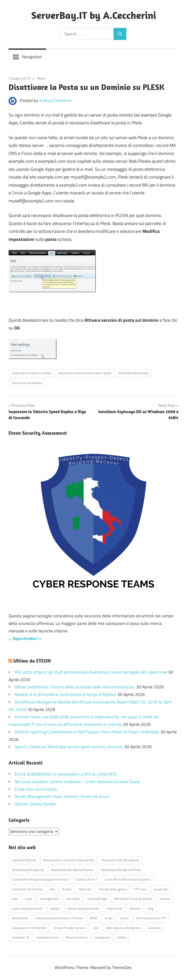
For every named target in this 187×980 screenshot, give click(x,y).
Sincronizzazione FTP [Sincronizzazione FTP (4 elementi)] (151, 918)
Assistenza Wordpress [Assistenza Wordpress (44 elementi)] (28, 870)
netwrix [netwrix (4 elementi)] (165, 899)
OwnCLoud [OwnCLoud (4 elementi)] (115, 908)
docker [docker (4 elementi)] (67, 889)
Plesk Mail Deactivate (134, 373)
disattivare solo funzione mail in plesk (85, 373)
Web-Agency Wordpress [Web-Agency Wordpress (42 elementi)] (123, 928)
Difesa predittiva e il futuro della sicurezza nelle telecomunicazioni (75, 687)
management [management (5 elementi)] (49, 899)
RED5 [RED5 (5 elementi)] (94, 918)
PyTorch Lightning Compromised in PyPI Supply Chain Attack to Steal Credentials (87, 732)
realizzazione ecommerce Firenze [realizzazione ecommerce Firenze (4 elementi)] (59, 918)
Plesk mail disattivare (27, 383)
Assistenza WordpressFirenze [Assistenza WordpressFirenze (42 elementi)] (72, 870)
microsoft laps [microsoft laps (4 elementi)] (97, 899)
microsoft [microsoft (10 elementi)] (73, 899)
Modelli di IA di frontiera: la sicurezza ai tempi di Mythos (65, 694)
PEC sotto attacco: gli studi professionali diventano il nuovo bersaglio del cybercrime (91, 672)
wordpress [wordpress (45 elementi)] (102, 937)
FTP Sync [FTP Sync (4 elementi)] (140, 889)
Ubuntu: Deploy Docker (35, 804)
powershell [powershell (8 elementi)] (20, 918)
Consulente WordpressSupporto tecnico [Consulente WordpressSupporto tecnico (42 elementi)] (40, 879)
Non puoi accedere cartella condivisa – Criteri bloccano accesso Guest (77, 782)
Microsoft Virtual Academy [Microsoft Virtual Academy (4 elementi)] (133, 899)
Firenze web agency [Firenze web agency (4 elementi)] (113, 889)
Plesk (41, 78)
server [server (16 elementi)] (125, 918)
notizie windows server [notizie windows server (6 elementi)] (83, 908)
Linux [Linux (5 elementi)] (29, 899)
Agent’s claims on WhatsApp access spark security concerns (69, 747)
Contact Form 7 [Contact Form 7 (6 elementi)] (87, 879)
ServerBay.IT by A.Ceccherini (94, 15)
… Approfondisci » (25, 638)
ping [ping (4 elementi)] (151, 908)
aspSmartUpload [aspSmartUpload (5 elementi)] (24, 860)
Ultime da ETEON (32, 661)
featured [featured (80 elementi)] (85, 889)
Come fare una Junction (36, 789)
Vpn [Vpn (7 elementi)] (96, 928)
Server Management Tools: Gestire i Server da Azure (62, 796)
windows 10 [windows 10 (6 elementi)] (21, 937)
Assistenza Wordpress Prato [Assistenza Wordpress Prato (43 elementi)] (121, 870)
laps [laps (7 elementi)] (15, 899)
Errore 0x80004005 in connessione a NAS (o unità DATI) (65, 774)
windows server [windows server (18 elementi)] (47, 937)
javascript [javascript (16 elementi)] (161, 889)
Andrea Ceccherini (55, 100)
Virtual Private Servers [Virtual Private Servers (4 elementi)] (70, 928)
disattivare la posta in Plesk (32, 373)
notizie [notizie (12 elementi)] (55, 908)
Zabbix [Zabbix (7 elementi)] (122, 937)
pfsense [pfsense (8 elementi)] (135, 908)
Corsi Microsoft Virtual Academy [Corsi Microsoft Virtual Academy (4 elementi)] (128, 879)
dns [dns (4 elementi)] (52, 889)
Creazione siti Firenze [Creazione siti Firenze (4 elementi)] (27, 889)
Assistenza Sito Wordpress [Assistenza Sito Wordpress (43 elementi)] (120, 860)
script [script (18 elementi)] (109, 918)
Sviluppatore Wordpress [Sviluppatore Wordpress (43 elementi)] (29, 928)
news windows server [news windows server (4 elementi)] (27, 908)
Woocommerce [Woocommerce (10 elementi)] (77, 937)
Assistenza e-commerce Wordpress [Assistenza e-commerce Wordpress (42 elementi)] (68, 860)
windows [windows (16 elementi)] (154, 928)
